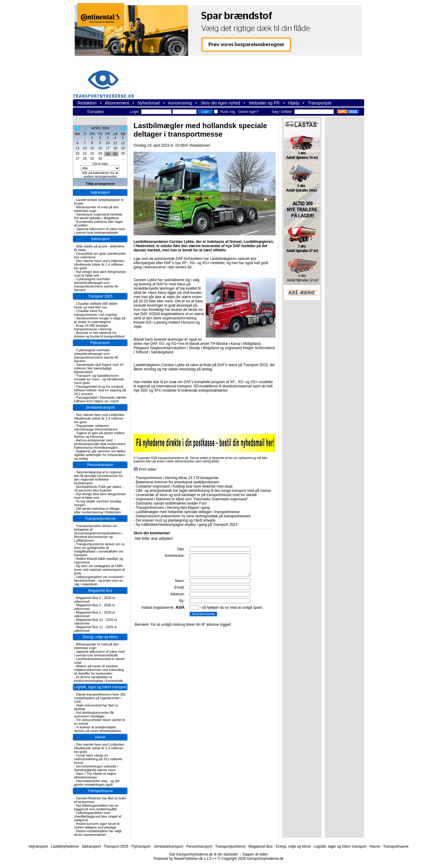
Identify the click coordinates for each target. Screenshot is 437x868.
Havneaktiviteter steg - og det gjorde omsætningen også (97, 783)
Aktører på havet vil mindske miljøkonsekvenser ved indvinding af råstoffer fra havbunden (99, 670)
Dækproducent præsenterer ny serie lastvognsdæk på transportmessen (193, 516)
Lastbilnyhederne (65, 846)
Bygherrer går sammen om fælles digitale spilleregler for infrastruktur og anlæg (100, 455)
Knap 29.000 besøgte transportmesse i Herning (93, 327)
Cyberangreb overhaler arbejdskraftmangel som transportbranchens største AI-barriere (97, 284)
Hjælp (294, 103)
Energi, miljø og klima (100, 637)
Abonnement (117, 103)
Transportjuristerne (100, 519)
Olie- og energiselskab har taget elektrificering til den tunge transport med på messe (203, 491)
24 (108, 154)
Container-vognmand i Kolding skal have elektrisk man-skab (184, 486)
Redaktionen (200, 145)
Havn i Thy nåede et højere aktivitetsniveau (95, 775)
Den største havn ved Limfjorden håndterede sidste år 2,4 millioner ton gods (99, 264)
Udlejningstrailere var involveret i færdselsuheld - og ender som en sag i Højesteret (99, 580)
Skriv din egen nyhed (220, 103)
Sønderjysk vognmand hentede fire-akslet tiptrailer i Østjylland (98, 216)
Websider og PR (264, 103)
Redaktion (87, 103)
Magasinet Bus (100, 591)
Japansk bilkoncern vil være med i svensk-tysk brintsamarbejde (99, 231)
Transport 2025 (100, 296)
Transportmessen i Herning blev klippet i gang (173, 508)
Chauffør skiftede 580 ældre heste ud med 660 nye (96, 305)
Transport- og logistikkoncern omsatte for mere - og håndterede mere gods (99, 379)
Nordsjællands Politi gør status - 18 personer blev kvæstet (99, 488)
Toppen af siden (255, 854)
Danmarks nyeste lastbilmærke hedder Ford (171, 503)
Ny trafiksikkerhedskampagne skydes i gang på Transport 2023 (186, 525)
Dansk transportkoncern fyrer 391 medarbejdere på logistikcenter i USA (100, 698)
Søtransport (100, 239)
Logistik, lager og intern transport (100, 687)
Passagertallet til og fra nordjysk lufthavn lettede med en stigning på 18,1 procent (100, 390)
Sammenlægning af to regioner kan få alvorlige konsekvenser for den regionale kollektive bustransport (98, 478)
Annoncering (180, 103)
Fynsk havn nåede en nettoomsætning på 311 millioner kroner (98, 759)
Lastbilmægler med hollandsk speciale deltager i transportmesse (188, 512)
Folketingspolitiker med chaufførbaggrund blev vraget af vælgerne (98, 816)
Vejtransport (100, 192)
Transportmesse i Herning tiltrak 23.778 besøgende (177, 478)
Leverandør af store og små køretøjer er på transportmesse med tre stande (196, 495)
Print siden (148, 469)
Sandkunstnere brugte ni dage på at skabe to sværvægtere (100, 320)
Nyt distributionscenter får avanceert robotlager (94, 714)
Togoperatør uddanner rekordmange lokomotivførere (96, 427)
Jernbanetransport (100, 407)
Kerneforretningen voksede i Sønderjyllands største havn (96, 768)
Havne (100, 737)
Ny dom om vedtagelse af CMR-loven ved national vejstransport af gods (99, 570)
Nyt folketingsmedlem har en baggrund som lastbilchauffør (96, 807)
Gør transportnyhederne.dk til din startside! (203, 854)
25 (115, 154)
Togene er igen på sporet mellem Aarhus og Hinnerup (99, 435)
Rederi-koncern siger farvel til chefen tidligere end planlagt (97, 825)
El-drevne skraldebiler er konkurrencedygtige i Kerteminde (98, 679)
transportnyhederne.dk (106, 80)
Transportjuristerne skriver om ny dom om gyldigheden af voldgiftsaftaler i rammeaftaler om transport (99, 550)
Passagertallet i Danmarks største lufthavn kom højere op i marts (100, 399)
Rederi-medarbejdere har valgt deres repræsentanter (98, 833)
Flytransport (100, 343)
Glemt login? (248, 112)
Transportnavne (100, 791)
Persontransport (100, 465)
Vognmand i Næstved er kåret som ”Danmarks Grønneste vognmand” (192, 499)
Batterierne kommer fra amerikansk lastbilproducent (177, 482)
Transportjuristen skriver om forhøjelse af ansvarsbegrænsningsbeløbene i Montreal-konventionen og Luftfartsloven (98, 533)
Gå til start (100, 164)
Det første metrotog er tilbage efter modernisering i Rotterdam (98, 510)
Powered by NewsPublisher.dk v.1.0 (183, 859)
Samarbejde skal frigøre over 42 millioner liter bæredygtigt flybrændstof (99, 368)
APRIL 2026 (100, 128)
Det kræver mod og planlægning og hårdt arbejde (175, 520)
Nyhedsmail (149, 103)
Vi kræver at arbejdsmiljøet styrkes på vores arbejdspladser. (98, 729)
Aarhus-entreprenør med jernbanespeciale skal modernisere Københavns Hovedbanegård (100, 444)
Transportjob (320, 103)
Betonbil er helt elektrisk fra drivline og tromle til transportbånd (99, 335)
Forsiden (96, 112)
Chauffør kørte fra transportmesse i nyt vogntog (95, 313)
